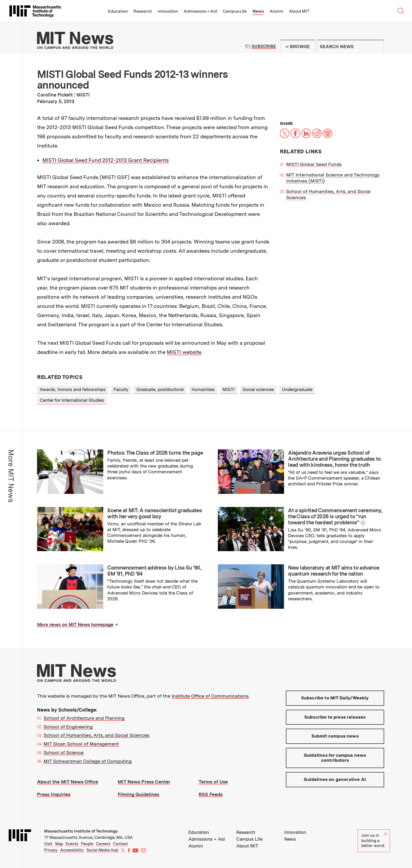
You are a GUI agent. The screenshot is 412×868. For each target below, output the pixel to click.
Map (59, 844)
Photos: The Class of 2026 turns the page (155, 453)
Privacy (51, 850)
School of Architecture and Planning (84, 718)
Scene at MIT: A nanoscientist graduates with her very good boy (154, 513)
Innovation (168, 11)
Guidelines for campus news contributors (335, 758)
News (258, 11)
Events (72, 844)
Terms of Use (213, 782)
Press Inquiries (54, 794)
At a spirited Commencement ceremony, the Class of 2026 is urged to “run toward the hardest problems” (335, 516)
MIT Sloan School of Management (81, 744)
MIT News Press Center (144, 782)
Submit (377, 47)
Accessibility (72, 850)
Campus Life (235, 11)
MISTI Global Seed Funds (314, 164)
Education (118, 11)
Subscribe (264, 46)
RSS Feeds (211, 794)
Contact (120, 844)
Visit (48, 844)
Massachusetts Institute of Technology (81, 831)
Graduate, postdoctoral (160, 389)
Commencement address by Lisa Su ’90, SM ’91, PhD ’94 (154, 571)
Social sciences (258, 389)
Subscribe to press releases (335, 717)
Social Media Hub (102, 850)
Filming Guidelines (138, 794)
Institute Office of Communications (210, 696)
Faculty (121, 389)
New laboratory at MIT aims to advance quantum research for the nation (334, 571)
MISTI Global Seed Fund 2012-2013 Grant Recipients (105, 160)
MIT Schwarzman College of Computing (88, 761)
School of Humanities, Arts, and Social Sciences (96, 735)
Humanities (203, 389)
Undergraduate (297, 389)
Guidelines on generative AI (335, 779)
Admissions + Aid (200, 11)
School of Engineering (68, 727)
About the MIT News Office (68, 782)
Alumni (276, 11)
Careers (103, 844)
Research (143, 11)
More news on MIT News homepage (75, 625)
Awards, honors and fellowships (73, 389)
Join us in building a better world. (374, 841)
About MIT (299, 11)
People (87, 844)
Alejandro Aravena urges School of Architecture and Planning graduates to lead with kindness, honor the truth (334, 459)
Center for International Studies (72, 400)
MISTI (229, 389)
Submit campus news (335, 736)
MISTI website (184, 352)
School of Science (64, 752)
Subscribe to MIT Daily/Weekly (335, 698)
